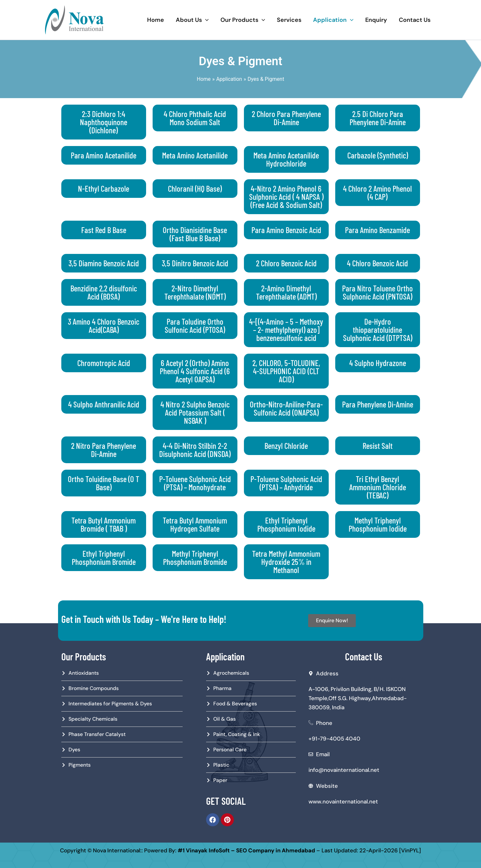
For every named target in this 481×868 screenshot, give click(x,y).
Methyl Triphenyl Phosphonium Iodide (378, 524)
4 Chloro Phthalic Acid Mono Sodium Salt (195, 118)
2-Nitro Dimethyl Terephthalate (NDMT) (195, 292)
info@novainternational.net (344, 769)
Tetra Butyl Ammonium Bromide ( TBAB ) (104, 524)
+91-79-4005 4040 (334, 738)
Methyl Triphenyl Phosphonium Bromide (195, 558)
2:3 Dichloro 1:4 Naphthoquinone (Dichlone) (104, 122)
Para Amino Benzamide (377, 230)
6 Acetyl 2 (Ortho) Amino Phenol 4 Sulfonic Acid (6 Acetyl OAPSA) (195, 371)
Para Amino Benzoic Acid (286, 230)
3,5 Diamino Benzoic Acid (104, 263)
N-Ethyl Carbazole (104, 188)
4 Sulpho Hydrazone (378, 363)
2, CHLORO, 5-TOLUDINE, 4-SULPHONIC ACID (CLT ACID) (286, 371)
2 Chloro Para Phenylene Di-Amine (286, 118)
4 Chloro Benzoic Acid (377, 263)
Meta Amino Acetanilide (195, 155)
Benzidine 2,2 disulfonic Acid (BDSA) (104, 292)
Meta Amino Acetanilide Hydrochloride (286, 159)
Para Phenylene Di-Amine (378, 404)
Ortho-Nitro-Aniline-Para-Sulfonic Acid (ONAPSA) (286, 408)
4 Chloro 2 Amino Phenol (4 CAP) (377, 192)
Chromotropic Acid (104, 363)
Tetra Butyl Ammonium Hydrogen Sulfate (195, 524)
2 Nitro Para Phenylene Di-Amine (104, 450)
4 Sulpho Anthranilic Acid (104, 404)
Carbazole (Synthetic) (378, 155)
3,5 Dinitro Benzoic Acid (195, 263)
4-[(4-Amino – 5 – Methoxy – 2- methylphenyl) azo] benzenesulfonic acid (286, 330)
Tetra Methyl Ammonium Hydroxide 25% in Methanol (286, 562)
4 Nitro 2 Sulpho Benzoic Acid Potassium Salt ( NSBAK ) (195, 412)
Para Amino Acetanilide (104, 155)
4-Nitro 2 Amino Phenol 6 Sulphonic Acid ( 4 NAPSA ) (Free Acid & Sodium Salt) (286, 197)
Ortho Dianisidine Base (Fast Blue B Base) (195, 234)
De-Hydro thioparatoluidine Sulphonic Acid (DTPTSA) (378, 330)
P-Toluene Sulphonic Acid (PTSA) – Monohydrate (195, 483)
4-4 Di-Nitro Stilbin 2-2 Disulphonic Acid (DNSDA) (195, 450)
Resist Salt (378, 446)
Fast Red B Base (104, 230)
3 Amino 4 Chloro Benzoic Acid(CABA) (104, 325)
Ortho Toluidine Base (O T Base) (104, 483)
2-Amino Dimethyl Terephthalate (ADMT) (286, 292)
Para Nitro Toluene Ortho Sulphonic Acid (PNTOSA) (377, 292)
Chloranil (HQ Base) (195, 188)
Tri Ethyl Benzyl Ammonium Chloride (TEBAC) (378, 487)
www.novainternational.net (343, 801)
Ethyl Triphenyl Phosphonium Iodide (286, 524)
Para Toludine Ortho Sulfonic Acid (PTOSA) (195, 325)
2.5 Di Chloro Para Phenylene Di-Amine (378, 118)
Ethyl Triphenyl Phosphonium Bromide (104, 558)
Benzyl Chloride (286, 446)
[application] (205, 20)
